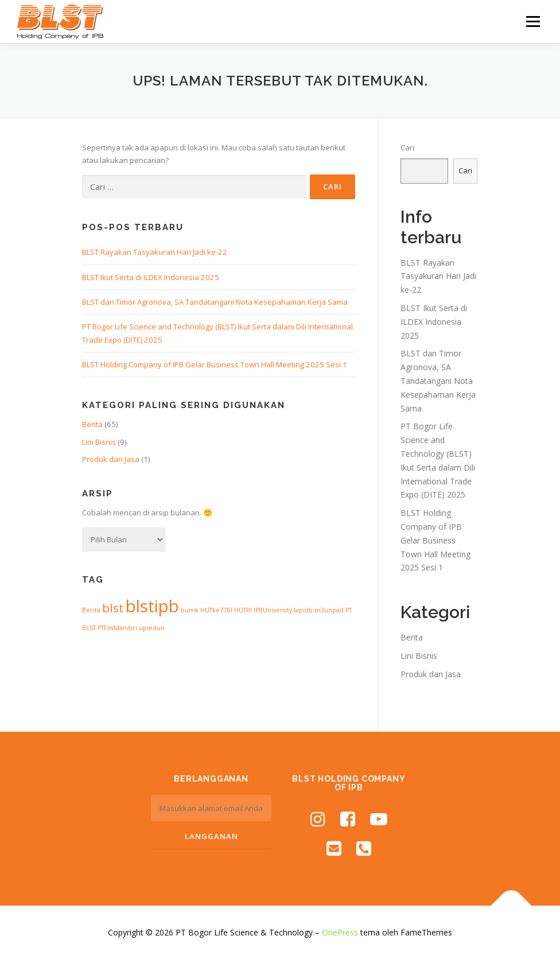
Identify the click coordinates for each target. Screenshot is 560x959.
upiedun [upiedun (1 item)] (152, 628)
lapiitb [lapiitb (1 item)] (303, 610)
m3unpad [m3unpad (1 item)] (329, 610)
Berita (92, 424)
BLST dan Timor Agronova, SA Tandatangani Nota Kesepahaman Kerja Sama (215, 302)
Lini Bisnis (99, 442)
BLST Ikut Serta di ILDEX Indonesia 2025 (151, 277)
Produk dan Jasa (111, 459)
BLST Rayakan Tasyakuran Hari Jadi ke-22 (155, 252)
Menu (533, 21)
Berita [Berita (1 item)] (91, 610)
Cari (407, 147)
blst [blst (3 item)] (113, 608)
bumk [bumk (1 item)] (190, 610)
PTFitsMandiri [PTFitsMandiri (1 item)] (117, 628)
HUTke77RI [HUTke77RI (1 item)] (216, 610)
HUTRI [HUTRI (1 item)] (243, 610)
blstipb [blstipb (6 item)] (152, 606)
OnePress (340, 932)
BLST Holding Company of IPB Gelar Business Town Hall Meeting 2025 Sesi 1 (215, 364)
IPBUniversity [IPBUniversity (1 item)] (273, 610)
